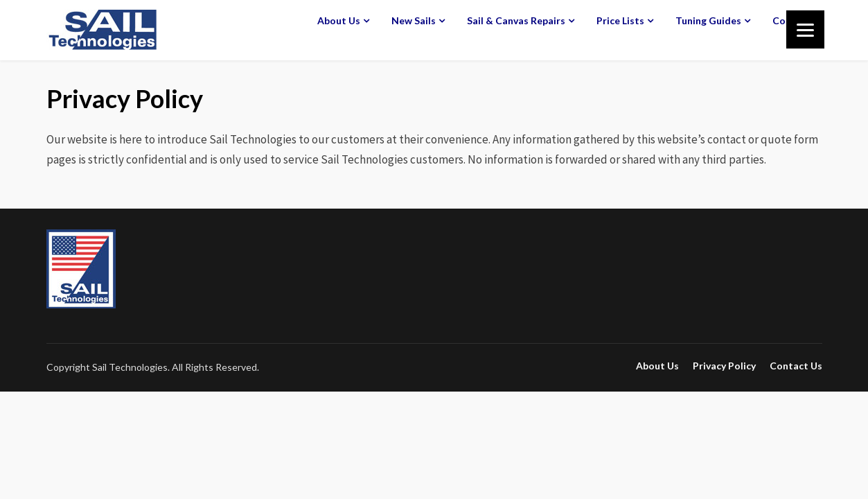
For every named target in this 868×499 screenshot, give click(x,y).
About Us (339, 20)
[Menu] (805, 29)
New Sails (414, 20)
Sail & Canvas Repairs (516, 20)
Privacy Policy (724, 366)
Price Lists (620, 20)
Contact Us (796, 366)
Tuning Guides (708, 20)
